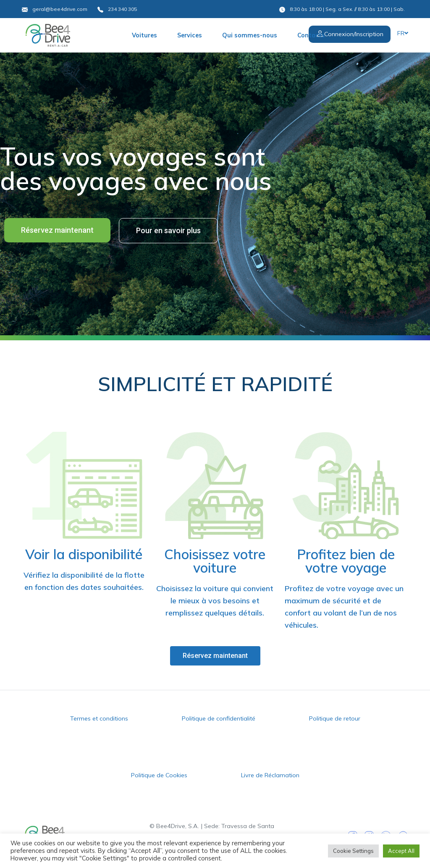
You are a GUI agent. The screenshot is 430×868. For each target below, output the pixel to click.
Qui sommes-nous (250, 35)
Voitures (144, 35)
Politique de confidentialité (219, 718)
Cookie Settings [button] (353, 851)
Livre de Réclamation (270, 775)
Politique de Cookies (159, 775)
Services (190, 35)
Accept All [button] (401, 851)
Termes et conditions (99, 718)
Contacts (311, 35)
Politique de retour (335, 718)
